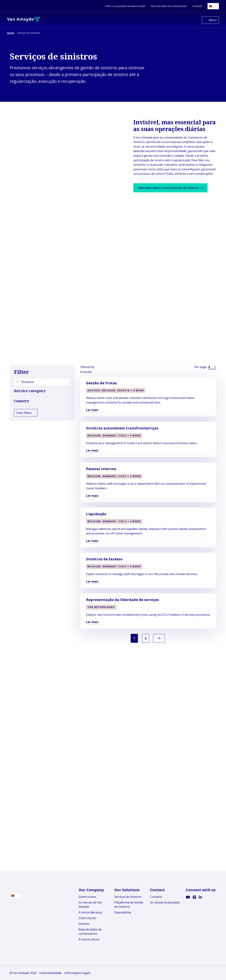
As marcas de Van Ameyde (90, 905)
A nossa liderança (90, 912)
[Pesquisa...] (42, 382)
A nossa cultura (89, 939)
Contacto (156, 897)
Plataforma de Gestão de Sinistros (129, 905)
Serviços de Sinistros (128, 897)
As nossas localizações (165, 902)
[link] (161, 638)
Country (42, 401)
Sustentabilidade (50, 973)
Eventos (84, 924)
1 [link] (133, 638)
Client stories (87, 918)
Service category (42, 391)
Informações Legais (77, 973)
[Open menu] (210, 20)
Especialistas (123, 912)
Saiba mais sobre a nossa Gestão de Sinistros (172, 188)
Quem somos (87, 897)
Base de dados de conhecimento (90, 932)
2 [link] (146, 638)
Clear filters (26, 413)
